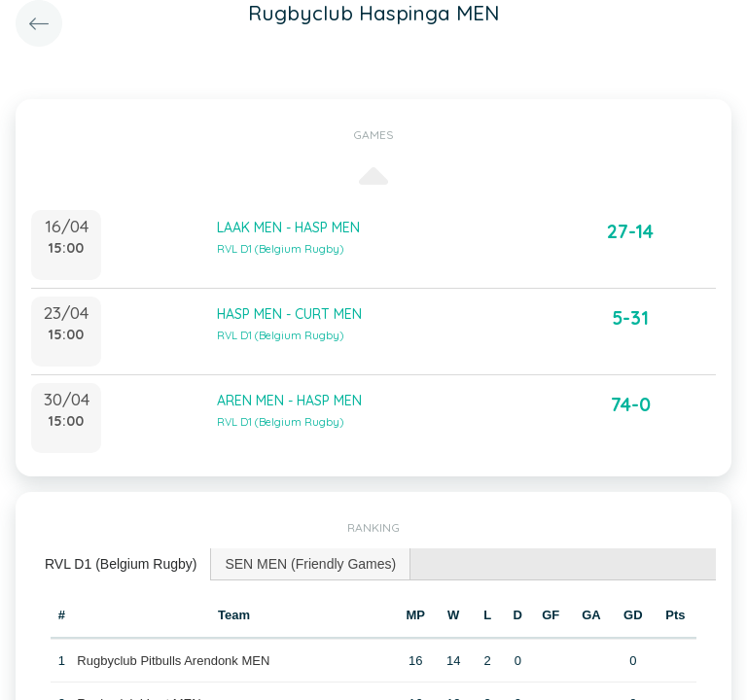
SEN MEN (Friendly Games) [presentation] (310, 564)
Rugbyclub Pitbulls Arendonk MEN (173, 661)
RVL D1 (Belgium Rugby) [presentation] (121, 564)
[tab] (121, 564)
